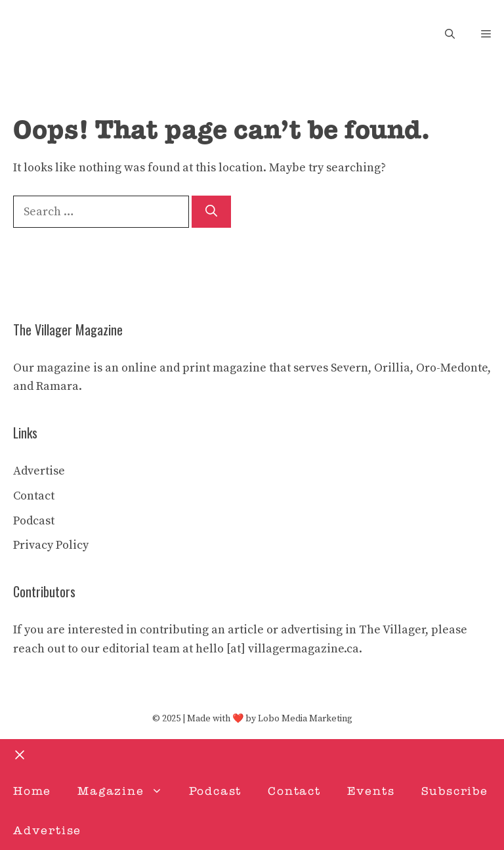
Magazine (126, 791)
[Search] (211, 212)
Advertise (39, 471)
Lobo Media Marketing (305, 719)
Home (32, 791)
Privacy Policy (51, 545)
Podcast (34, 521)
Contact (34, 496)
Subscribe (455, 791)
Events (371, 791)
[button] (450, 34)
